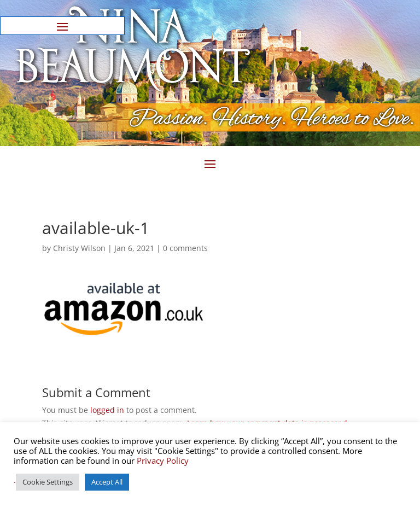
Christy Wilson (79, 248)
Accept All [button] (107, 482)
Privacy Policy (163, 461)
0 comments (185, 248)
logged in (107, 410)
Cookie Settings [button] (48, 482)
